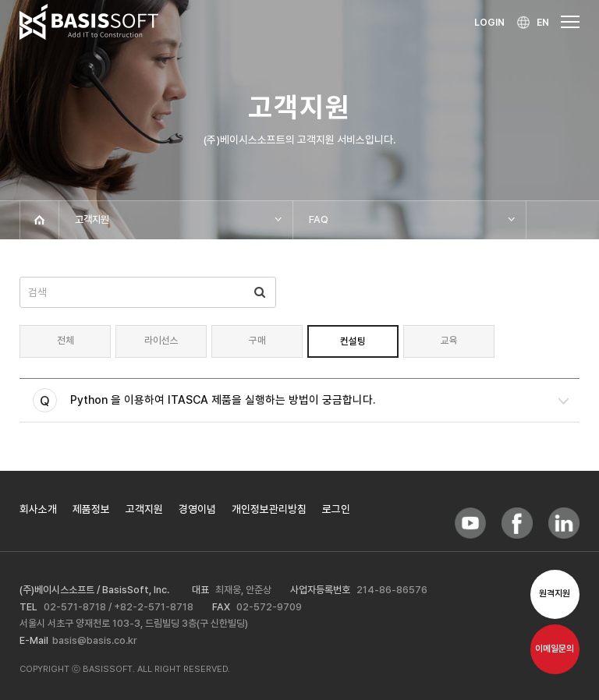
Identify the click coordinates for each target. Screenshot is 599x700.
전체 (66, 340)
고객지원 (92, 219)
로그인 (336, 509)
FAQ (319, 219)
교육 (449, 340)
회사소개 (38, 509)
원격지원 (555, 594)
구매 (257, 340)
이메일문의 (555, 649)
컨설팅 (353, 341)
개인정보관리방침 (269, 509)
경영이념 (197, 509)
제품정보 (91, 509)
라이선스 (161, 340)
